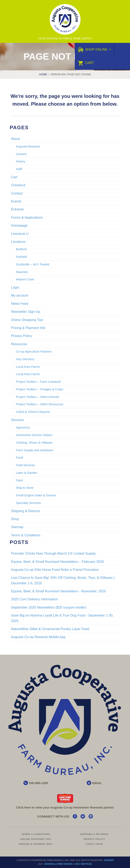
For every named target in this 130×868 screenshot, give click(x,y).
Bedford (21, 249)
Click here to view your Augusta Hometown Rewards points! (65, 807)
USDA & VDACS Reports (33, 412)
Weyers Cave (25, 279)
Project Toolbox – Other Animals (37, 397)
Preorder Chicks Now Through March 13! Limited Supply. (54, 553)
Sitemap (17, 527)
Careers (21, 154)
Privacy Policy (21, 336)
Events (16, 201)
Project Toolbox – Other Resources (39, 404)
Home (43, 74)
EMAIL (97, 783)
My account (20, 295)
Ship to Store (25, 488)
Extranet (17, 209)
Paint (19, 480)
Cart (86, 63)
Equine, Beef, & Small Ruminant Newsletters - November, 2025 (58, 591)
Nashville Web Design (58, 864)
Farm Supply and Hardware (35, 450)
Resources (19, 344)
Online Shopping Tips (27, 320)
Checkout (18, 185)
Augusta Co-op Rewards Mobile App (38, 637)
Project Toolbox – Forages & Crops (39, 389)
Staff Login (94, 844)
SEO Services (84, 864)
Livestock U (20, 234)
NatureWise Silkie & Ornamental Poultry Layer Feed (50, 629)
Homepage (19, 225)
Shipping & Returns (25, 511)
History (21, 161)
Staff (19, 169)
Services (17, 420)
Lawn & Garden (26, 473)
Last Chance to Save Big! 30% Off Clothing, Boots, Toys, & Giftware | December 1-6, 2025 (63, 580)
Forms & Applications (27, 217)
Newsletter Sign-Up (25, 312)
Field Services (25, 465)
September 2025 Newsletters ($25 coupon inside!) (49, 607)
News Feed (19, 304)
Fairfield (21, 257)
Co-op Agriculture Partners (34, 352)
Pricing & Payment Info (28, 328)
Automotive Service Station (34, 435)
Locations (18, 242)
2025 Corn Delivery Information (34, 599)
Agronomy (23, 427)
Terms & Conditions (26, 535)
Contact (17, 193)
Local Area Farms (28, 367)
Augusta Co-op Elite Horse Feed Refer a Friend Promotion (55, 570)
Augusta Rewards (28, 146)
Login (15, 287)
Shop (15, 519)
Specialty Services (28, 503)
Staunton (22, 272)
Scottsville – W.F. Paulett (33, 264)
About (15, 139)
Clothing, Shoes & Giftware (34, 443)
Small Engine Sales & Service (36, 495)
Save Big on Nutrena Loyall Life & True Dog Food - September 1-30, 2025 (62, 618)
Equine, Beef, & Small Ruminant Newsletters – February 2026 (57, 562)
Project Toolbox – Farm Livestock (38, 382)
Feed (19, 458)
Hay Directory (25, 359)
